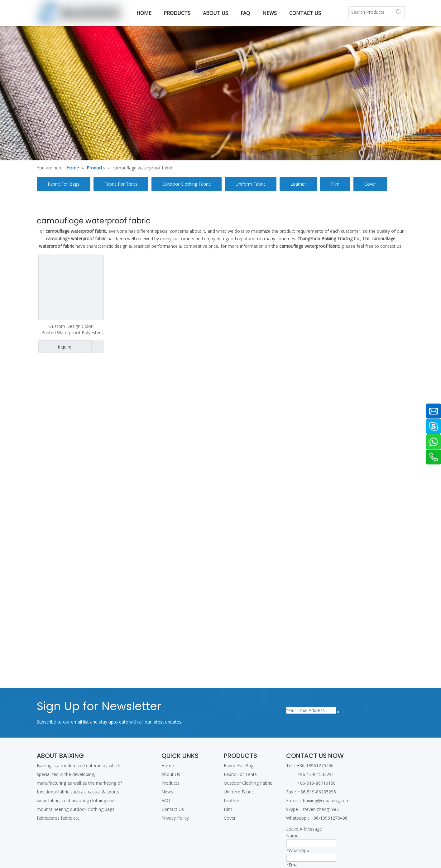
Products (170, 783)
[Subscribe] (338, 712)
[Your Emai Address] (311, 710)
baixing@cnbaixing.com (326, 800)
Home (168, 766)
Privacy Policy (175, 818)
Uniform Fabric (251, 184)
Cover (370, 184)
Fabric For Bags (64, 184)
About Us (171, 774)
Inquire (55, 347)
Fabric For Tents (121, 184)
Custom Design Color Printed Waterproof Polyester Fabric (71, 329)
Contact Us (173, 809)
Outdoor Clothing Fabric (187, 184)
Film (335, 184)
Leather (298, 184)
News (167, 792)
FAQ (166, 800)
